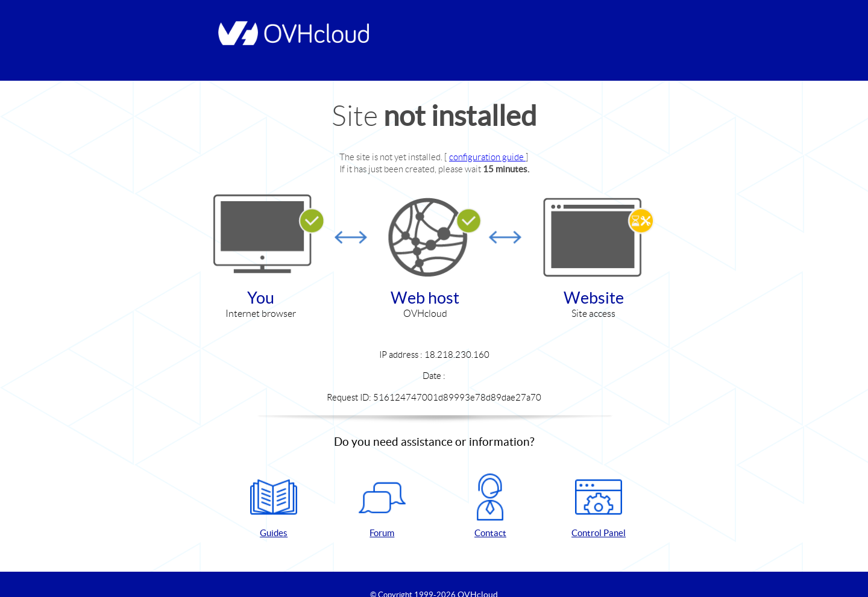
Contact (490, 506)
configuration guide (487, 157)
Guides (274, 506)
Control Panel (599, 506)
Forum (382, 506)
